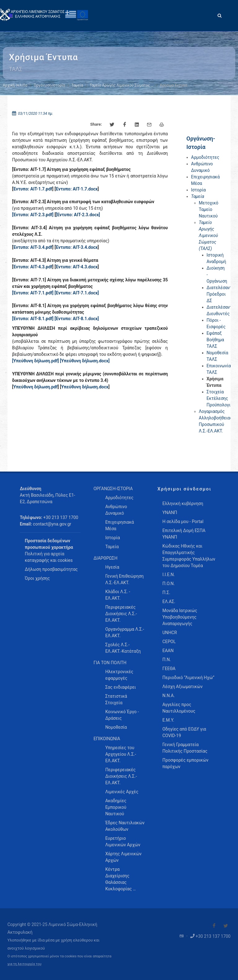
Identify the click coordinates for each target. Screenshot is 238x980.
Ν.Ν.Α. (169, 696)
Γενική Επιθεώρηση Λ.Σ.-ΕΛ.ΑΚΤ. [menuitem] (125, 579)
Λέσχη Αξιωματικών (183, 687)
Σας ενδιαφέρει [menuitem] (121, 687)
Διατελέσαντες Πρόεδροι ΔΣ (222, 294)
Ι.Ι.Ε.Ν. (169, 575)
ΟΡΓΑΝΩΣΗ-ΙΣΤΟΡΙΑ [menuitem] (113, 489)
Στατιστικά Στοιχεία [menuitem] (116, 699)
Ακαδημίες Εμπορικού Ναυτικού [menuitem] (116, 807)
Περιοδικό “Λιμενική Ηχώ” (188, 678)
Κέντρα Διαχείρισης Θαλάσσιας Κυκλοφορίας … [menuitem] (121, 879)
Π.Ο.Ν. (169, 584)
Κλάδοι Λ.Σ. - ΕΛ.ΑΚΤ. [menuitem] (118, 595)
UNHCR (170, 633)
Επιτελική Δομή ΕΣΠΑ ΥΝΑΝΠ (184, 534)
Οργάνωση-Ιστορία (49, 85)
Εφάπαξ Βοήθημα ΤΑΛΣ (215, 340)
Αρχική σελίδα (15, 85)
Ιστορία (198, 190)
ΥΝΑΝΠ (170, 512)
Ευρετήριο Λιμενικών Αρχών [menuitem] (123, 841)
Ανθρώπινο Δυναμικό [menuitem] (116, 510)
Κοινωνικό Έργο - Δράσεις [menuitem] (122, 715)
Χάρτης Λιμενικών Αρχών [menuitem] (123, 857)
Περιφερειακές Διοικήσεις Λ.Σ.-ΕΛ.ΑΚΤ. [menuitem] (121, 614)
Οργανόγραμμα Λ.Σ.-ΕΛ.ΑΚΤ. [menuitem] (125, 632)
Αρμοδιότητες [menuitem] (119, 498)
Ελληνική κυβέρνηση (183, 503)
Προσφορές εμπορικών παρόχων (185, 763)
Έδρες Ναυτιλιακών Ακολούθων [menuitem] (125, 826)
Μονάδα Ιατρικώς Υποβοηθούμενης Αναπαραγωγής (180, 617)
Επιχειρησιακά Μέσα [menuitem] (120, 525)
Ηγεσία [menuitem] (112, 567)
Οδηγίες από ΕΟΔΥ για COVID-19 (184, 732)
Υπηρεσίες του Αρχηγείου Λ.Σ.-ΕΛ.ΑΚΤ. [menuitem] (121, 754)
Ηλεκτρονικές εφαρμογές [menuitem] (119, 675)
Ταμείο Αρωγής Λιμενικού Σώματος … (121, 85)
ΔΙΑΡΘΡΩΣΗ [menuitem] (106, 558)
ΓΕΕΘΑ (169, 669)
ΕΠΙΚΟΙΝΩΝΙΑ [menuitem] (107, 739)
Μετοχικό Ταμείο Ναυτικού (209, 209)
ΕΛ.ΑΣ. (169, 602)
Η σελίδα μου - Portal (183, 521)
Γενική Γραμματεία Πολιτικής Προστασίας (185, 748)
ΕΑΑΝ (168, 651)
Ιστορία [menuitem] (113, 538)
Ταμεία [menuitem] (112, 547)
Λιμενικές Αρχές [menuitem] (122, 792)
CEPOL (169, 642)
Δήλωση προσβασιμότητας (51, 569)
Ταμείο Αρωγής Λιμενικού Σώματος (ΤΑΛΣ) (209, 235)
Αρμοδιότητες (205, 157)
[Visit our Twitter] (226, 926)
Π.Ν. (167, 660)
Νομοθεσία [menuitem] (116, 727)
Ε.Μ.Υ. (168, 720)
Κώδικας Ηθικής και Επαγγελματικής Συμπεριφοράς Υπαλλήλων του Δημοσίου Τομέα (189, 556)
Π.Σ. (166, 593)
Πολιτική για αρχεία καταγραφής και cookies (49, 557)
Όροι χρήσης (37, 578)
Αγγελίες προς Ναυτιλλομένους (179, 708)
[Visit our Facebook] (214, 926)
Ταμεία (77, 85)
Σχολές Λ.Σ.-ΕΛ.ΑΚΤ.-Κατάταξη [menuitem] (123, 648)
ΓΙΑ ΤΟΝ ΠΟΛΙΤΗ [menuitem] (110, 663)
